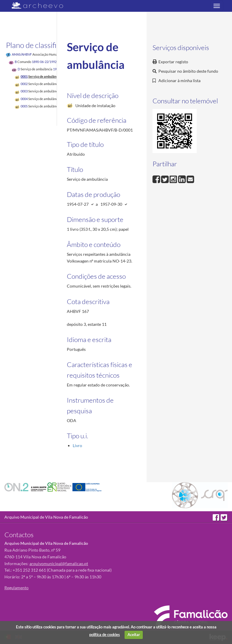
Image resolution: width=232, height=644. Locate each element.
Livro (77, 445)
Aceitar (134, 635)
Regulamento (16, 588)
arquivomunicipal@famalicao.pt (59, 563)
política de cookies (105, 635)
